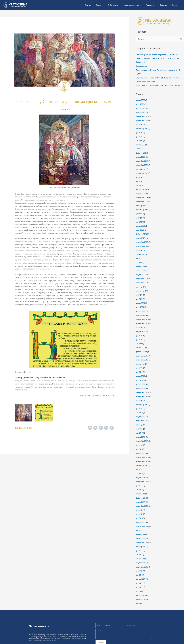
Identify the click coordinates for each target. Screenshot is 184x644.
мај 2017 (139, 427)
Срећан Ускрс (142, 66)
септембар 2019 (143, 360)
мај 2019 (139, 368)
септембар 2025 (143, 131)
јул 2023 (139, 213)
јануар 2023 (141, 237)
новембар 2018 (142, 391)
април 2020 (141, 344)
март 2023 (140, 229)
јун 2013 (139, 506)
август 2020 (141, 328)
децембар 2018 (142, 387)
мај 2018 (139, 407)
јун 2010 (139, 561)
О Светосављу (113, 5)
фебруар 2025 (142, 154)
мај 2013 (139, 510)
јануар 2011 (141, 553)
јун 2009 (139, 577)
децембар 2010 (142, 557)
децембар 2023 (142, 198)
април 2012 (141, 526)
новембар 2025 (142, 123)
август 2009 (141, 569)
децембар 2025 (142, 119)
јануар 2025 (141, 158)
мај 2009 (139, 581)
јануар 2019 (141, 384)
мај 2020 (139, 340)
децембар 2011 (142, 534)
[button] (90, 428)
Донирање (164, 5)
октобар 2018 (141, 395)
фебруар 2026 (142, 111)
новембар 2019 (142, 356)
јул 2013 (139, 502)
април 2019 (141, 372)
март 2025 (140, 150)
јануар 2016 (141, 447)
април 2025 (141, 146)
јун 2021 (139, 293)
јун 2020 (139, 336)
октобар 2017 (141, 419)
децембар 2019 (142, 352)
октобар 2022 (141, 249)
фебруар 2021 (142, 308)
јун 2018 (139, 403)
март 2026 (140, 107)
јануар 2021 (141, 312)
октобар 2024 (141, 170)
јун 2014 (139, 478)
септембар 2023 (143, 210)
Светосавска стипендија (132, 5)
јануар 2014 (141, 494)
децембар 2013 (142, 498)
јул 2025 (139, 134)
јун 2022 (139, 257)
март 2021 (140, 304)
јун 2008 (139, 593)
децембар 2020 (142, 316)
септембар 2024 (143, 174)
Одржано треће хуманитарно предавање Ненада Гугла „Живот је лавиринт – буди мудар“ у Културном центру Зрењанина (158, 58)
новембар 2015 (142, 455)
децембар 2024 (142, 162)
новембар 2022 (142, 245)
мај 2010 (139, 565)
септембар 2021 (143, 289)
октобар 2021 (141, 285)
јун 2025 (139, 138)
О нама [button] (99, 5)
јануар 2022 (141, 273)
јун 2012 (139, 522)
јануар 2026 (141, 115)
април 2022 (141, 265)
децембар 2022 (142, 241)
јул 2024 (139, 178)
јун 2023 (139, 217)
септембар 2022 (143, 253)
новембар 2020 (142, 320)
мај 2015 (139, 466)
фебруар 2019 (142, 380)
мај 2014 (139, 482)
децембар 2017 (142, 415)
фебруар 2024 (142, 190)
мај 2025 (139, 142)
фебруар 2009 (142, 585)
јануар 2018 (141, 411)
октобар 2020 (141, 324)
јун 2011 (139, 542)
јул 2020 (139, 332)
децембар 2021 (142, 277)
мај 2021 (139, 297)
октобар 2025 (141, 127)
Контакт (175, 5)
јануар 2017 (141, 431)
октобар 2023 (141, 206)
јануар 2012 (141, 530)
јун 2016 (139, 439)
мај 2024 (139, 186)
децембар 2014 (142, 474)
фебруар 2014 (142, 490)
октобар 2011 (141, 538)
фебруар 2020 (142, 348)
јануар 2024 (141, 194)
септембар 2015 (143, 459)
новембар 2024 (142, 166)
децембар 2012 (142, 518)
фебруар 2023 (142, 233)
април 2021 (141, 301)
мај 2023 (139, 221)
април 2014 (141, 486)
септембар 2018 (143, 399)
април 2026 (141, 103)
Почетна (88, 5)
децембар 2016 (142, 435)
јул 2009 (139, 573)
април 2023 (141, 225)
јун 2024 (139, 182)
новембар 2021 (142, 281)
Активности (150, 5)
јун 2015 (139, 463)
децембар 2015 (142, 451)
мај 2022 (139, 261)
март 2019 (140, 376)
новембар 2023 (142, 202)
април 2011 (141, 549)
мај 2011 (139, 546)
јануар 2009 (141, 589)
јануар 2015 (141, 470)
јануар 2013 (141, 514)
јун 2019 (139, 364)
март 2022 (140, 269)
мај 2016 (139, 443)
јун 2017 (139, 423)
